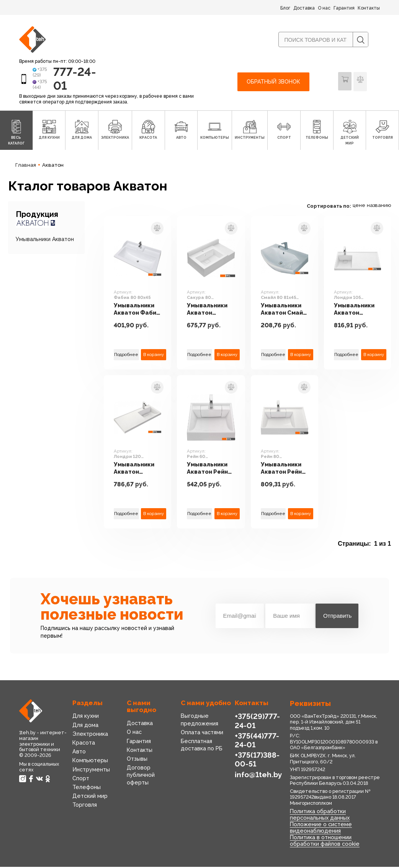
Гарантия (344, 8)
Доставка (304, 8)
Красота (84, 745)
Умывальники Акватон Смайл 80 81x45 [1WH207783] (286, 311)
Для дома (85, 727)
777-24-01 (70, 80)
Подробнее (126, 356)
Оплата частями (202, 734)
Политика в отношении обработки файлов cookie (325, 842)
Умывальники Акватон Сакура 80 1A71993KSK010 (212, 311)
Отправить (337, 618)
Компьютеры (90, 762)
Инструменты (91, 771)
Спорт (81, 780)
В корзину (154, 356)
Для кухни (85, 718)
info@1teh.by (258, 776)
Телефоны (86, 789)
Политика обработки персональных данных (319, 816)
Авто (79, 753)
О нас (324, 8)
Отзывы (137, 761)
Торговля (85, 807)
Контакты (369, 8)
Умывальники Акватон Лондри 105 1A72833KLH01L (361, 311)
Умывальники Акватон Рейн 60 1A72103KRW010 (212, 470)
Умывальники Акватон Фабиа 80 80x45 (137, 311)
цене (362, 207)
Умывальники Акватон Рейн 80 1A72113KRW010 (287, 470)
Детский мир (90, 798)
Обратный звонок (273, 83)
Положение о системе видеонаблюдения (320, 829)
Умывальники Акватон (45, 241)
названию (382, 207)
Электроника (90, 736)
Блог (285, 8)
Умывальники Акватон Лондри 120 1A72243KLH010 (138, 470)
